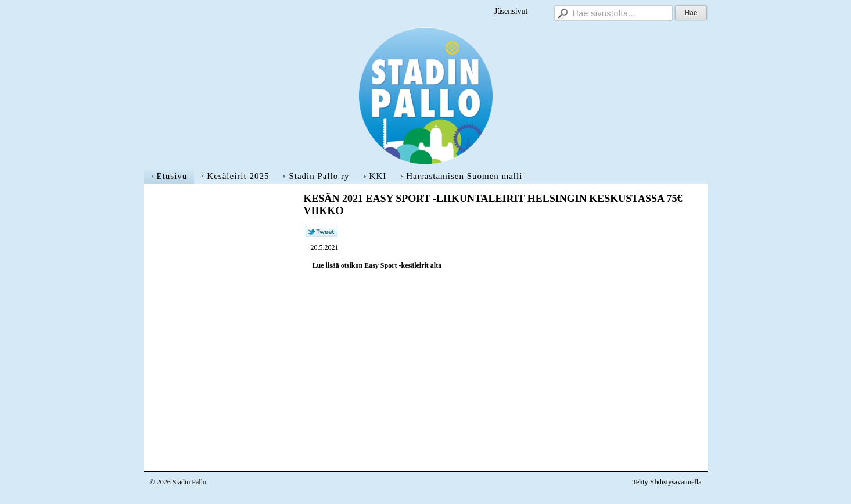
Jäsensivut (511, 11)
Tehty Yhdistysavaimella (667, 482)
